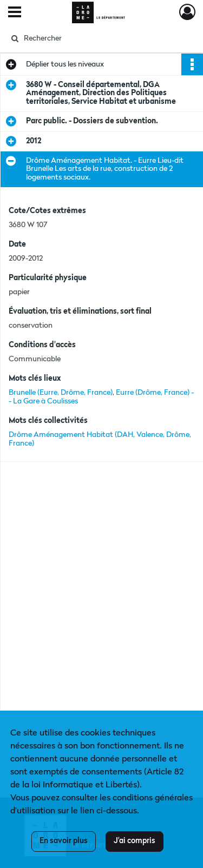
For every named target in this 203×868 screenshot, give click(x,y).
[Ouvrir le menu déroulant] (15, 13)
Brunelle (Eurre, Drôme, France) (61, 393)
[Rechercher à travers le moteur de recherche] (100, 38)
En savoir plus (64, 841)
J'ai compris (135, 841)
